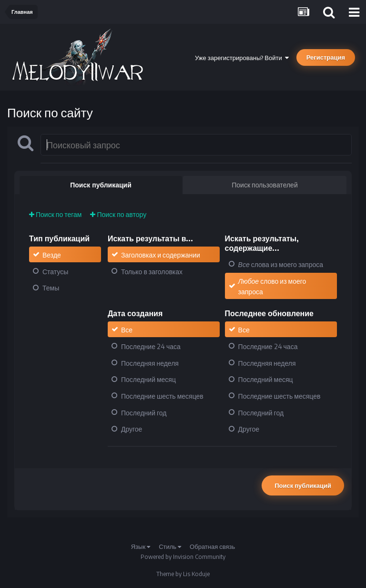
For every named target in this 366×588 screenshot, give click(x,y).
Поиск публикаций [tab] (101, 185)
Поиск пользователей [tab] (264, 185)
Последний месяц (148, 379)
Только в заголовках (152, 271)
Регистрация (326, 57)
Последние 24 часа (151, 346)
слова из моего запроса (281, 264)
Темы (51, 288)
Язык (141, 547)
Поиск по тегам (55, 214)
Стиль (170, 547)
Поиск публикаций (303, 485)
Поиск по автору (118, 214)
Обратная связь (212, 547)
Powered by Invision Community (183, 557)
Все (127, 330)
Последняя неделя (150, 363)
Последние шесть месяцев (162, 396)
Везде (52, 255)
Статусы (55, 271)
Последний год (144, 412)
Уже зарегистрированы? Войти (242, 58)
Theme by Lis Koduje (183, 574)
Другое (132, 429)
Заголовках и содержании (161, 255)
